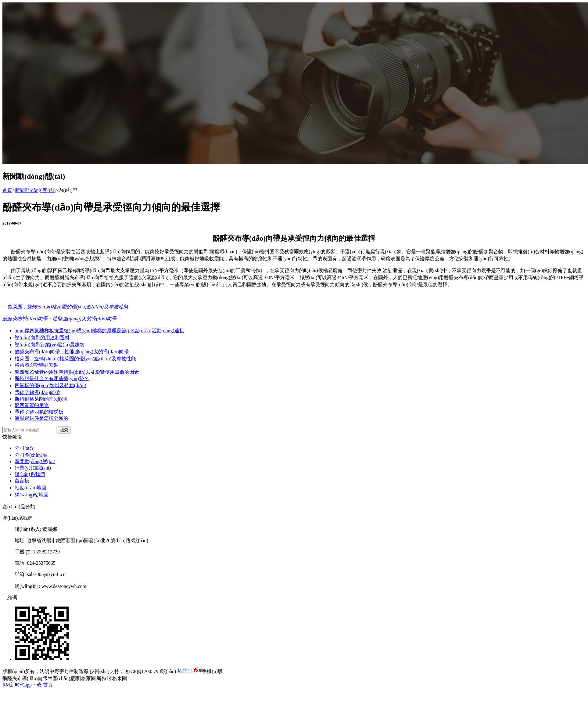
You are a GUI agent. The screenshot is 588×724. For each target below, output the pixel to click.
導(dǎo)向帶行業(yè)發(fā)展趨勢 (50, 345)
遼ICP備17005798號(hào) (150, 671)
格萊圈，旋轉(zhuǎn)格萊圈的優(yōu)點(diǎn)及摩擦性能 (75, 359)
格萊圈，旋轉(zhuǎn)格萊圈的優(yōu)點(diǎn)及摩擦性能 (68, 307)
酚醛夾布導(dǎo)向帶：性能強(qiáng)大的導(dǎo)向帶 (59, 319)
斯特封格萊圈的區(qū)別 (41, 399)
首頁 (7, 190)
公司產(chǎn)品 (31, 455)
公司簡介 (24, 448)
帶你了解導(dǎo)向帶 (37, 393)
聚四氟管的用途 (32, 405)
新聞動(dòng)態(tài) (35, 190)
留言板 (22, 481)
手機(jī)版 (212, 671)
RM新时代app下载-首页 (28, 685)
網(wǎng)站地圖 (32, 495)
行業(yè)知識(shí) (33, 468)
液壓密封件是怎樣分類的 (41, 418)
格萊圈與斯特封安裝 (37, 365)
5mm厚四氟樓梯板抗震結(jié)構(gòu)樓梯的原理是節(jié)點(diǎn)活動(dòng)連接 (99, 331)
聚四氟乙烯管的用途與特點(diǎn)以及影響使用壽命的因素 (77, 372)
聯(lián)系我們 (30, 474)
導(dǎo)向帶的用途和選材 (42, 338)
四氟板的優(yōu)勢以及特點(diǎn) (50, 385)
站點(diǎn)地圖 (30, 488)
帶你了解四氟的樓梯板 (39, 412)
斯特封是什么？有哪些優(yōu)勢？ (52, 378)
